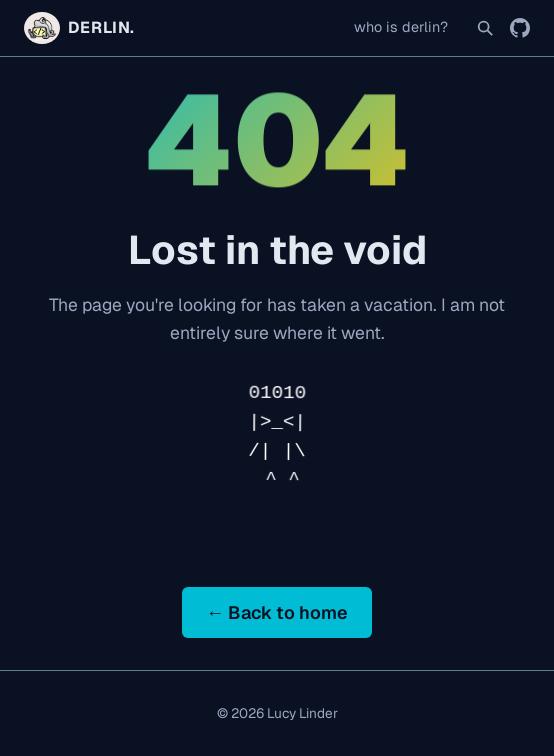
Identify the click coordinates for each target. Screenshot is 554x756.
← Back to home (277, 612)
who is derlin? (401, 27)
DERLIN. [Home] (79, 28)
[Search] (485, 28)
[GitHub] (520, 28)
